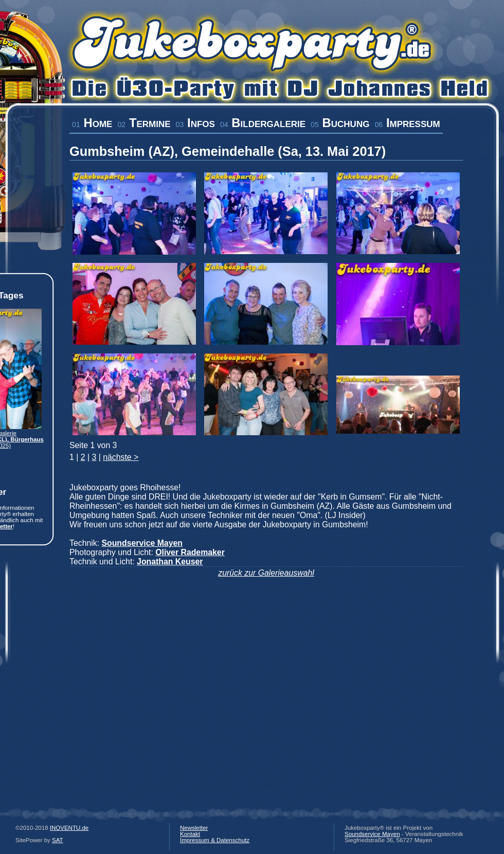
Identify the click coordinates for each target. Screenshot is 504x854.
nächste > (121, 457)
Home (92, 123)
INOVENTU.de (69, 828)
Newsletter (194, 828)
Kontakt (190, 834)
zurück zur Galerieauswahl (266, 573)
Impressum (407, 123)
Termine (144, 123)
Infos (195, 123)
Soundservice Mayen (372, 834)
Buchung (340, 123)
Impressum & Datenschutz (215, 840)
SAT (58, 840)
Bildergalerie (263, 123)
